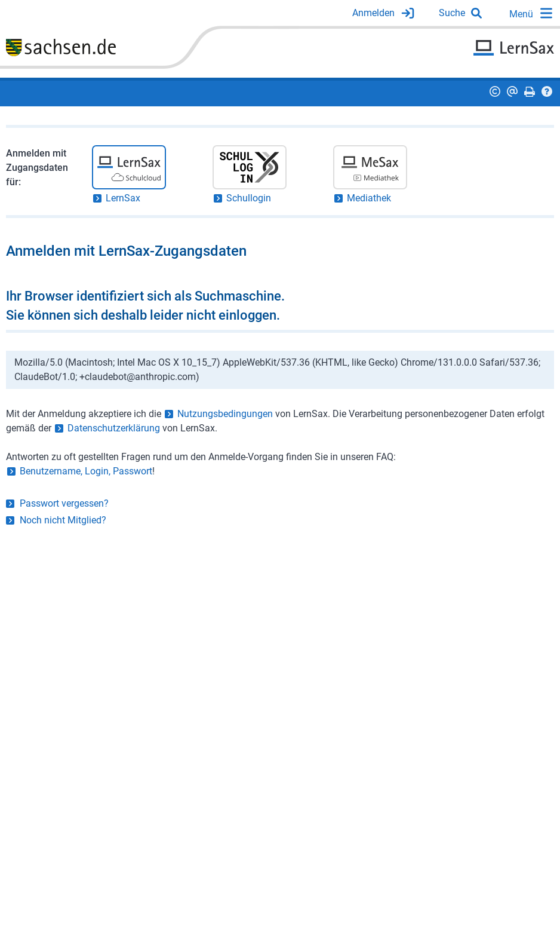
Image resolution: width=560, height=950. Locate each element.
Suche (452, 13)
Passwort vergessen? (64, 503)
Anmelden (373, 13)
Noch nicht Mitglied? (63, 520)
